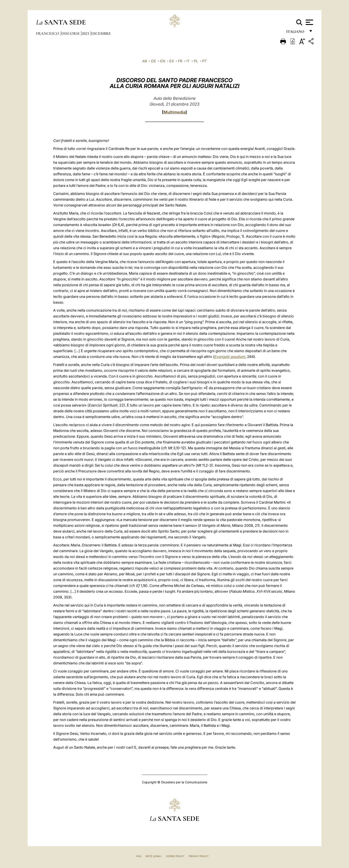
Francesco (48, 33)
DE (154, 61)
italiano (296, 33)
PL (196, 61)
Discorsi (71, 33)
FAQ (139, 856)
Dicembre (101, 33)
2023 (86, 33)
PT (205, 61)
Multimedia (174, 112)
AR (145, 61)
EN (163, 61)
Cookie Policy (175, 856)
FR (180, 61)
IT (188, 61)
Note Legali (153, 856)
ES (172, 61)
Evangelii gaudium (230, 357)
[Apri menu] (309, 22)
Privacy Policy (199, 856)
